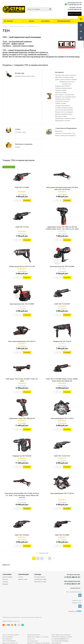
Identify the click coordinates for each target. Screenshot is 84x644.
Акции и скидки (7, 577)
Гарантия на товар (40, 582)
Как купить (46, 21)
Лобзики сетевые (61, 90)
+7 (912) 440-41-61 (74, 9)
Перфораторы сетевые (63, 99)
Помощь (38, 574)
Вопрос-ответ (23, 579)
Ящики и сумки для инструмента (65, 135)
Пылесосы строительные (63, 133)
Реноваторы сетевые (62, 101)
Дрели (57, 79)
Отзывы (5, 582)
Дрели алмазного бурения (69, 79)
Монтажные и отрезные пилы (65, 95)
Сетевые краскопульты (63, 105)
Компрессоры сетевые (62, 86)
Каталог (10, 21)
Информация (24, 574)
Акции (31, 21)
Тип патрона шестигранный (64, 110)
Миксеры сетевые (61, 92)
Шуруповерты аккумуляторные (65, 118)
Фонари (18, 147)
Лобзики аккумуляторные (63, 88)
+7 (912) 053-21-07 (74, 5)
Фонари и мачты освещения (64, 112)
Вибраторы (59, 131)
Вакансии (5, 584)
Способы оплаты (40, 577)
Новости (5, 579)
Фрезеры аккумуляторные (64, 114)
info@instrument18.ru (13, 621)
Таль (74, 133)
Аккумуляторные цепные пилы (25, 76)
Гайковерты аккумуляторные (65, 77)
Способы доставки (40, 579)
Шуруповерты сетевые (63, 121)
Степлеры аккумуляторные (64, 108)
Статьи (21, 577)
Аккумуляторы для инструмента (66, 75)
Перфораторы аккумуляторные (66, 97)
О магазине (7, 574)
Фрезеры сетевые (61, 116)
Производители (64, 21)
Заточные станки (21, 132)
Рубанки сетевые (61, 103)
